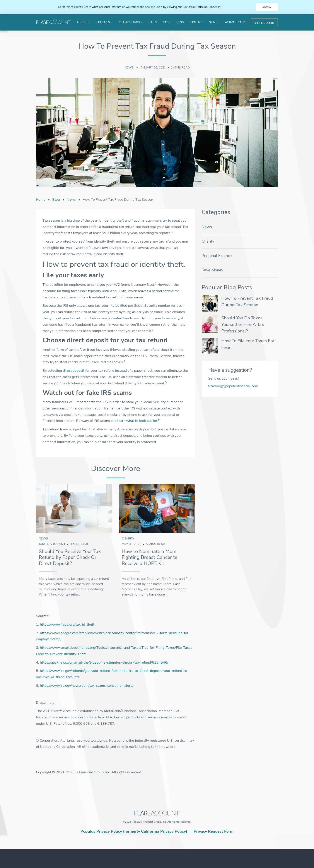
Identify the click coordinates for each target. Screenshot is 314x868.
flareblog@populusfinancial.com (233, 386)
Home (41, 200)
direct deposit (74, 371)
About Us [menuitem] (83, 22)
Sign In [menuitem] (214, 22)
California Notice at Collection (201, 7)
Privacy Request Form (214, 832)
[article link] (74, 509)
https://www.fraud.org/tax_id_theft (67, 625)
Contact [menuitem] (196, 22)
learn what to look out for (137, 421)
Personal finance (217, 256)
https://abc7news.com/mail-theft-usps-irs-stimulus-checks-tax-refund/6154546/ (104, 663)
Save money (212, 270)
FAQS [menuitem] (167, 22)
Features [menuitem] (103, 22)
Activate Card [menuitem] (235, 22)
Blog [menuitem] (180, 22)
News (130, 68)
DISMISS (267, 7)
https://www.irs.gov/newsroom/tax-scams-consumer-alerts (87, 686)
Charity (128, 538)
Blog (56, 200)
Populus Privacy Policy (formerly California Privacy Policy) (134, 832)
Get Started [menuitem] (264, 23)
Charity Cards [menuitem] (130, 22)
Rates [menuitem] (153, 22)
